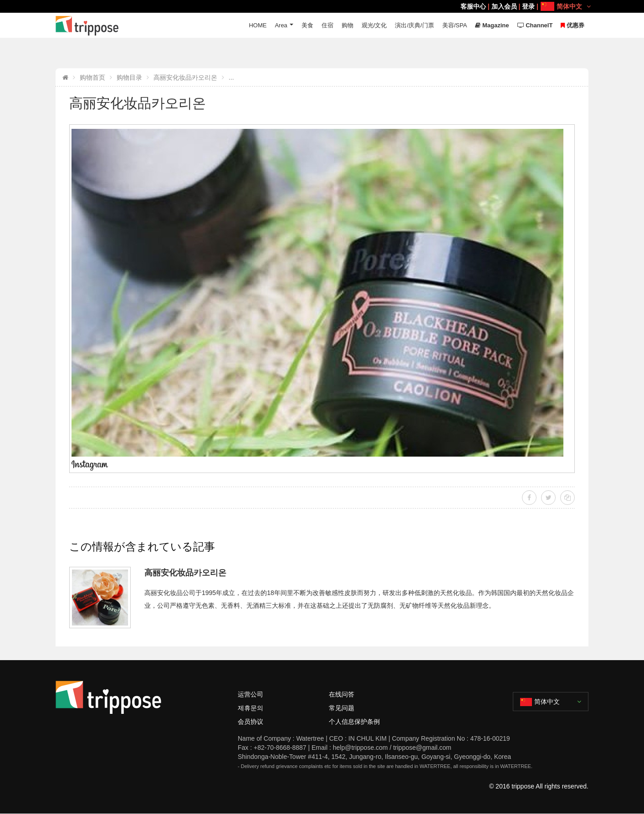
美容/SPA (455, 25)
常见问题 (342, 708)
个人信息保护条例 (354, 722)
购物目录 (129, 77)
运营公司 (250, 694)
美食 (307, 25)
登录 (528, 6)
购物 (348, 25)
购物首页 (92, 77)
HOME (258, 25)
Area (281, 25)
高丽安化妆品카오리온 (185, 77)
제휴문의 (250, 708)
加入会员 (504, 6)
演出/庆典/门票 (414, 25)
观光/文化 (374, 25)
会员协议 (250, 722)
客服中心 (473, 6)
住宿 (327, 25)
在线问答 (342, 694)
